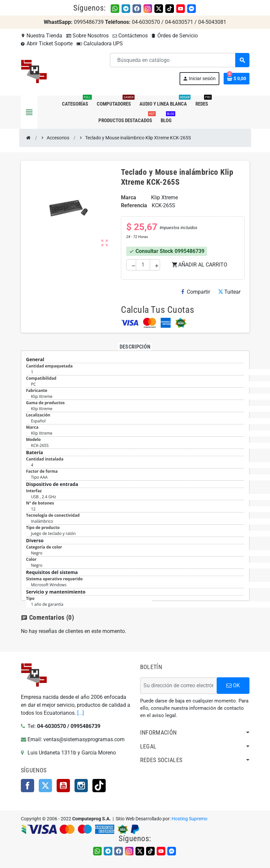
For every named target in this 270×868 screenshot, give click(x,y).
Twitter (45, 786)
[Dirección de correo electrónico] (178, 686)
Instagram (81, 786)
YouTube (63, 786)
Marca (129, 197)
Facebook (27, 786)
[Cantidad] (143, 265)
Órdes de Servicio (175, 36)
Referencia (134, 205)
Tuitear (229, 292)
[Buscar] (180, 60)
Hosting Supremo (189, 819)
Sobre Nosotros (87, 36)
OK (233, 685)
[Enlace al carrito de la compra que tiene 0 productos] (237, 79)
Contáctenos (130, 36)
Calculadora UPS (100, 44)
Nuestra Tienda (42, 36)
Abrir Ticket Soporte (47, 44)
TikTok (99, 786)
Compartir (196, 292)
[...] (81, 713)
